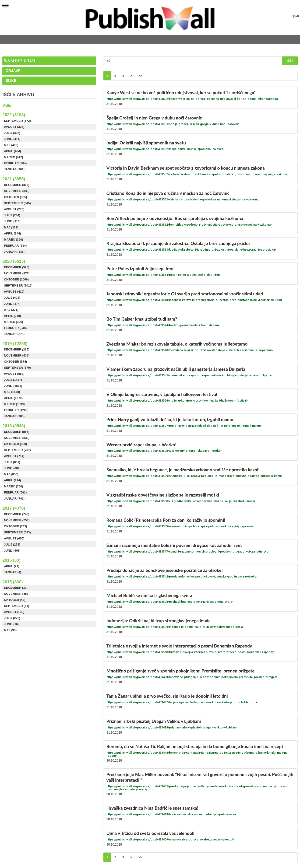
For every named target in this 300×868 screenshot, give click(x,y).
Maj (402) (11, 145)
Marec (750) (14, 486)
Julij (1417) (13, 380)
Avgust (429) (14, 292)
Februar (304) (15, 163)
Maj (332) (11, 227)
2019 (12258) (15, 344)
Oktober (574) (16, 362)
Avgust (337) (14, 127)
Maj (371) (11, 310)
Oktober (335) (16, 197)
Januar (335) (14, 252)
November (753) (17, 520)
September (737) (17, 450)
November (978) (17, 273)
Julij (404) (12, 298)
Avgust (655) (14, 538)
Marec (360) (14, 240)
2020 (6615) (14, 261)
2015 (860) (12, 582)
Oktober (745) (16, 526)
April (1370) (13, 398)
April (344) (12, 233)
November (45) (16, 594)
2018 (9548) (14, 426)
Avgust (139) (14, 612)
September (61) (17, 606)
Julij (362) (12, 133)
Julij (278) (12, 544)
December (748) (17, 514)
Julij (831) (12, 462)
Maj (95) (10, 630)
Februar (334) (15, 246)
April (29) (12, 566)
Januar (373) (14, 334)
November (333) (17, 191)
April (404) (12, 151)
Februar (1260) (16, 410)
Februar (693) (15, 492)
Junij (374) (12, 304)
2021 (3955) (14, 179)
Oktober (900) (16, 444)
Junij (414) (12, 139)
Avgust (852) (14, 374)
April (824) (12, 480)
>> (140, 76)
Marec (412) (14, 157)
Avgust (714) (14, 456)
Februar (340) (15, 328)
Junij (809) (12, 468)
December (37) (16, 588)
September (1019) (18, 285)
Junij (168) (12, 624)
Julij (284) (12, 215)
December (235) (17, 349)
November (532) (17, 355)
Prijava (294, 16)
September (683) (17, 532)
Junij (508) (12, 551)
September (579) (17, 368)
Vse (7, 105)
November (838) (17, 438)
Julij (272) (12, 618)
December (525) (17, 267)
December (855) (17, 432)
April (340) (12, 316)
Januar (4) (13, 572)
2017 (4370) (14, 508)
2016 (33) (11, 560)
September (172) (17, 121)
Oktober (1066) (16, 279)
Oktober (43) (15, 600)
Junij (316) (12, 221)
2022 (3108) (14, 115)
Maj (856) (11, 474)
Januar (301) (14, 169)
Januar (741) (14, 499)
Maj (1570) (12, 392)
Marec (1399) (14, 404)
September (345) (17, 203)
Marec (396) (14, 322)
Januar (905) (14, 416)
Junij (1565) (13, 386)
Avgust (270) (14, 209)
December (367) (17, 185)
